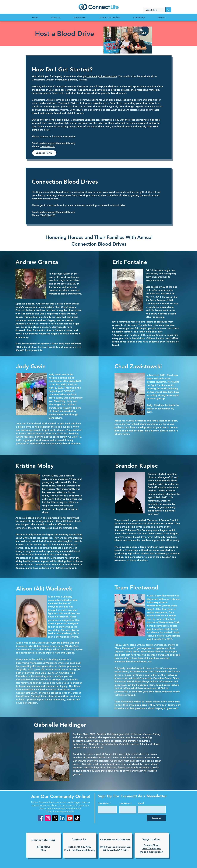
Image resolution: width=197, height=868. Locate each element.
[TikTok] (77, 818)
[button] (128, 40)
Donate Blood (152, 845)
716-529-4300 (84, 847)
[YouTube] (70, 818)
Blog (43, 850)
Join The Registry (152, 848)
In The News (43, 847)
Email (141, 803)
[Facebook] (41, 818)
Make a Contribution (152, 852)
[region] (98, 7)
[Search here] (153, 10)
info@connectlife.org (83, 850)
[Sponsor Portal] (44, 153)
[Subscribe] (156, 818)
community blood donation (102, 76)
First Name (104, 803)
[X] (55, 818)
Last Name (125, 803)
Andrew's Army (24, 324)
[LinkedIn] (62, 818)
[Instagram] (48, 818)
